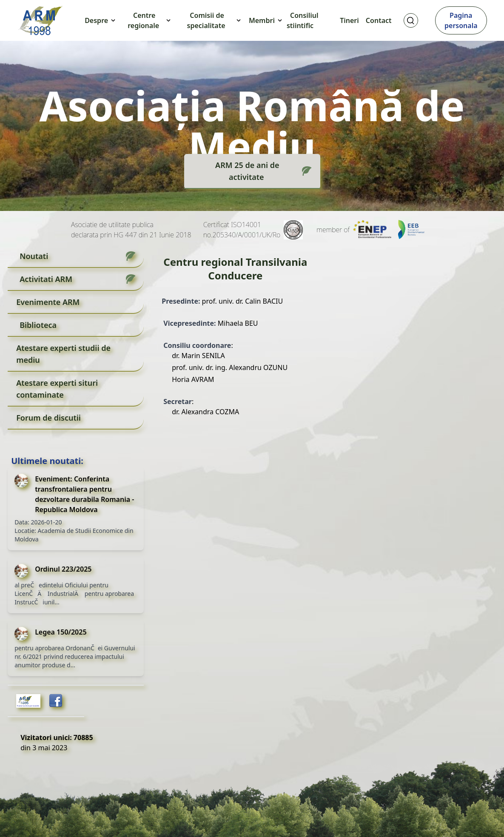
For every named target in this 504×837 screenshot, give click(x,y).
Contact (379, 20)
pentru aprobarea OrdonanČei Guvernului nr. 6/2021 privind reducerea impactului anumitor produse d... (75, 656)
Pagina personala (461, 20)
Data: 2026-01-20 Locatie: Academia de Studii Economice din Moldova (74, 531)
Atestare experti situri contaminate (57, 389)
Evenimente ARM (48, 302)
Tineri (349, 20)
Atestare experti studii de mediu (63, 354)
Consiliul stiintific (303, 20)
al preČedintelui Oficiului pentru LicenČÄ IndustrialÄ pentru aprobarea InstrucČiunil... (74, 594)
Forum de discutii (48, 418)
